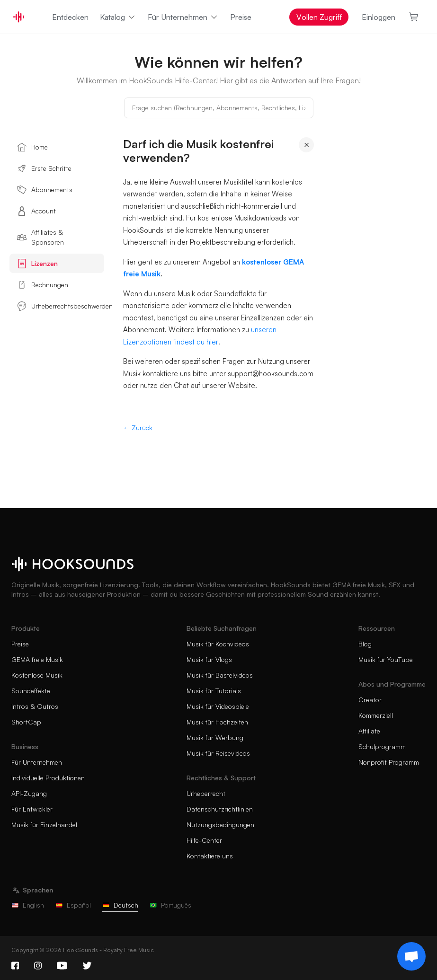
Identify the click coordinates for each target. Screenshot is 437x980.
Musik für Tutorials (214, 691)
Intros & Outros (35, 706)
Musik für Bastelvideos (220, 675)
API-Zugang (29, 793)
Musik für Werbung (215, 737)
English (28, 905)
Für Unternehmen (183, 17)
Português (170, 905)
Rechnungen (43, 285)
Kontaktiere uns (210, 856)
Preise (241, 17)
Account (36, 211)
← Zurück (138, 428)
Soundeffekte (31, 691)
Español (73, 905)
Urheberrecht (206, 793)
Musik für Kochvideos (218, 644)
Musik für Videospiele (218, 706)
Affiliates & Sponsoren (40, 237)
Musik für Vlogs (209, 659)
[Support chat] (411, 956)
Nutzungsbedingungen (220, 825)
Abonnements (45, 190)
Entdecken (70, 17)
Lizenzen (37, 264)
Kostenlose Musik (37, 675)
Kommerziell (376, 715)
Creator (370, 700)
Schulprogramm (382, 746)
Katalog (118, 17)
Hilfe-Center (204, 840)
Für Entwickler (32, 809)
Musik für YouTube (386, 659)
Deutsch (120, 905)
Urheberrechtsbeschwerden (61, 306)
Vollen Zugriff (319, 17)
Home (32, 147)
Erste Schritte (44, 168)
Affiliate (369, 731)
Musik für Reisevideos (218, 753)
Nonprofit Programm (389, 762)
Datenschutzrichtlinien (220, 809)
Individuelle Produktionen (48, 778)
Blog (365, 644)
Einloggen (379, 17)
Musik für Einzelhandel (44, 825)
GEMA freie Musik (37, 659)
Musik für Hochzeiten (217, 722)
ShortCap (26, 722)
